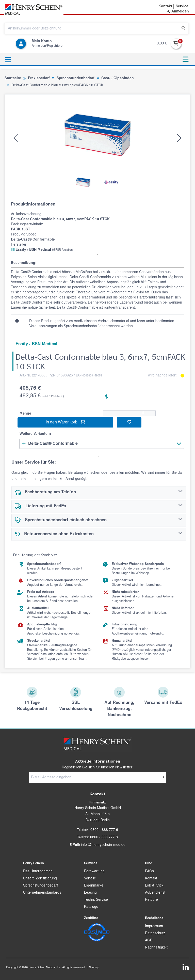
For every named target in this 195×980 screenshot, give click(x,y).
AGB (149, 941)
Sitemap (94, 968)
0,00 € (162, 44)
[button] (165, 7)
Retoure (151, 900)
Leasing (90, 893)
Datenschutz (155, 934)
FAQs (149, 872)
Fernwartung (94, 872)
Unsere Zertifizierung (40, 879)
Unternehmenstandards (42, 893)
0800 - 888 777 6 (104, 830)
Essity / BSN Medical (42, 250)
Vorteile (90, 879)
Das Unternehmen (38, 872)
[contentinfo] (178, 12)
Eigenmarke (94, 886)
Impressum (154, 926)
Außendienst (155, 893)
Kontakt (151, 879)
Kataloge (91, 907)
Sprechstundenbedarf (40, 886)
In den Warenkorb (65, 422)
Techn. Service (96, 900)
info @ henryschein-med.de (103, 845)
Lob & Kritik (154, 886)
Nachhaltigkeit (156, 948)
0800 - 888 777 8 (104, 837)
